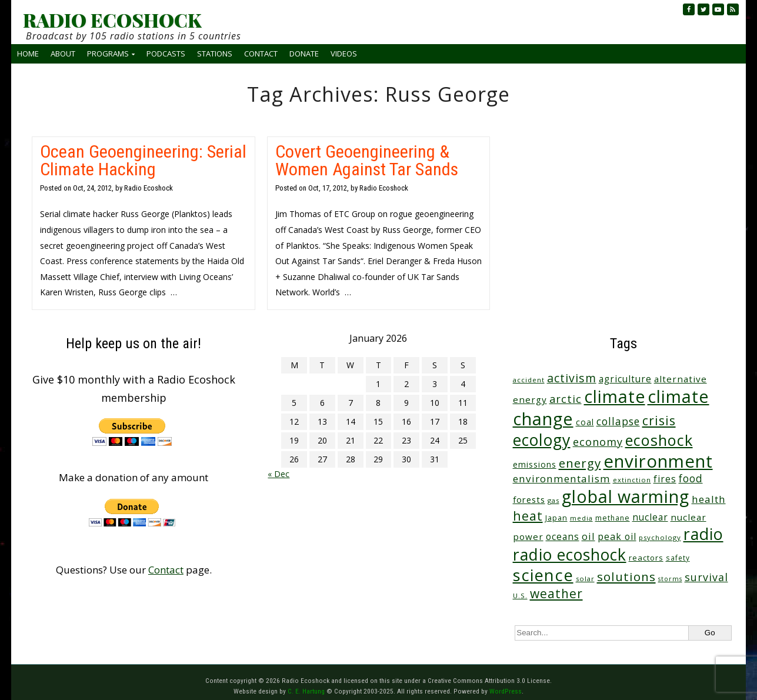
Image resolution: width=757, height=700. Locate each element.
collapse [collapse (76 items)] (618, 421)
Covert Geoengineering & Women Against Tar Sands (367, 160)
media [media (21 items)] (581, 518)
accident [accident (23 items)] (529, 380)
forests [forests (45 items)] (529, 499)
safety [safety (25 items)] (678, 558)
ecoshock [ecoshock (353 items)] (659, 440)
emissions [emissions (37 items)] (535, 464)
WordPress (506, 691)
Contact (261, 54)
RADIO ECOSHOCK (112, 20)
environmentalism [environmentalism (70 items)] (562, 479)
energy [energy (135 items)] (580, 463)
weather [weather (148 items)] (556, 594)
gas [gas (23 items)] (553, 500)
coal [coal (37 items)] (585, 422)
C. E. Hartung (306, 691)
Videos (344, 54)
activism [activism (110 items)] (572, 378)
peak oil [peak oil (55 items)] (617, 536)
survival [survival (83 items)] (706, 577)
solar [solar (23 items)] (585, 579)
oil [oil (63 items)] (588, 536)
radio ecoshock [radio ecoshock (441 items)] (570, 554)
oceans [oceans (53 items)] (563, 536)
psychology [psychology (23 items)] (660, 537)
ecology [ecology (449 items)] (542, 440)
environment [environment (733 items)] (658, 461)
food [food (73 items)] (691, 479)
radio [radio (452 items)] (703, 534)
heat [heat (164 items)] (528, 516)
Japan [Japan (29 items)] (556, 518)
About (63, 54)
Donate (304, 54)
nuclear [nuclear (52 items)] (650, 517)
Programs (108, 54)
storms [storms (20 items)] (670, 579)
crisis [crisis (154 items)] (659, 420)
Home (28, 54)
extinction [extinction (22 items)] (632, 480)
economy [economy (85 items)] (598, 442)
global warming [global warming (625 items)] (626, 496)
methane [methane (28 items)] (613, 518)
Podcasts (166, 54)
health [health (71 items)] (709, 499)
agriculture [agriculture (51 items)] (625, 379)
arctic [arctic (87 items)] (566, 399)
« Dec (279, 474)
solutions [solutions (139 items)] (626, 576)
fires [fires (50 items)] (665, 479)
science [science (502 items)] (543, 575)
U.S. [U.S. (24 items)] (520, 596)
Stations (215, 54)
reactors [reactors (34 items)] (646, 558)
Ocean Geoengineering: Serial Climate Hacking (143, 160)
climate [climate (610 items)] (615, 396)
